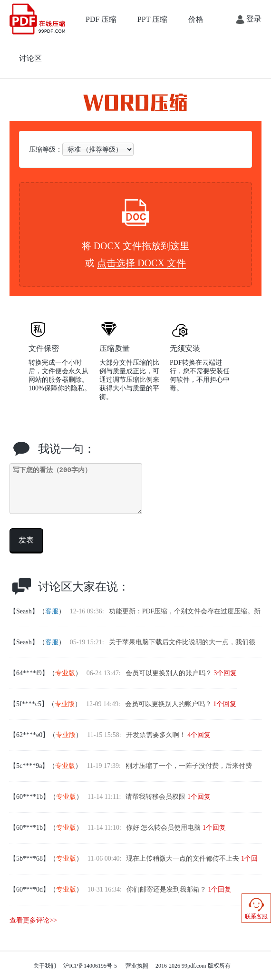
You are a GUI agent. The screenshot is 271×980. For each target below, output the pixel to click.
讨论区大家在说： (84, 587)
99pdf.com (194, 966)
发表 (26, 540)
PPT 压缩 (152, 19)
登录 (249, 19)
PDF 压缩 (101, 19)
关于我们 (45, 966)
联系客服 (256, 908)
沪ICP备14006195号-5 (90, 966)
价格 (196, 19)
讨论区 (30, 58)
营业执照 (137, 966)
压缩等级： (81, 149)
